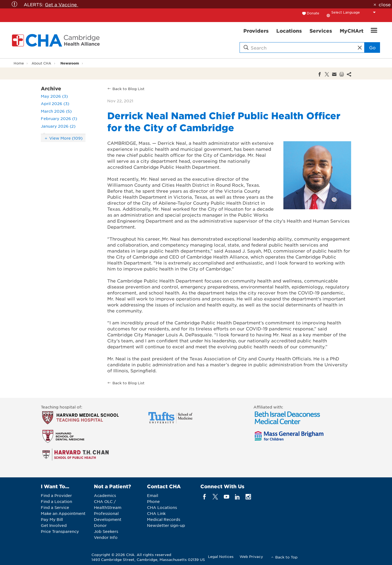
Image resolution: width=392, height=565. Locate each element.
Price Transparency (60, 531)
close (385, 4)
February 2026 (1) (59, 118)
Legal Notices (221, 556)
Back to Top (286, 557)
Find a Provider (56, 495)
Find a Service (55, 507)
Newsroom (70, 63)
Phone (153, 501)
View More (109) (66, 138)
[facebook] (205, 497)
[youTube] (226, 497)
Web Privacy (251, 556)
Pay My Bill (52, 519)
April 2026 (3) (55, 103)
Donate (313, 13)
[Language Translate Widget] (355, 12)
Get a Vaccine (62, 4)
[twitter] (215, 497)
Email (153, 495)
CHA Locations (162, 507)
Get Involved (54, 525)
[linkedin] (237, 497)
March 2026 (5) (56, 111)
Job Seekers (106, 531)
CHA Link (156, 513)
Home (19, 63)
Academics (105, 495)
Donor (100, 525)
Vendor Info (106, 537)
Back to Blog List (128, 89)
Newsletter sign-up (166, 525)
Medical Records (164, 519)
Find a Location (56, 501)
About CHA (41, 63)
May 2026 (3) (54, 96)
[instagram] (248, 497)
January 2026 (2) (58, 126)
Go (372, 47)
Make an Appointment (63, 513)
